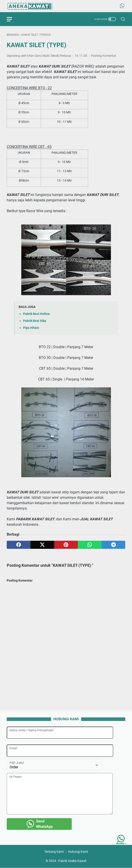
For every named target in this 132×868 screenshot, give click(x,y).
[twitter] (42, 545)
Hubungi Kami (78, 852)
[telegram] (113, 545)
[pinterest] (66, 545)
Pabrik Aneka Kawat (72, 861)
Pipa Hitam (31, 328)
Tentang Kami (54, 852)
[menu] (12, 19)
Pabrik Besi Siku (35, 321)
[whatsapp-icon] (122, 6)
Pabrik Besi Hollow (36, 314)
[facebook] (19, 545)
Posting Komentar (104, 56)
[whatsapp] (90, 545)
